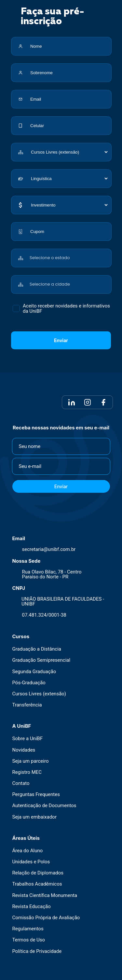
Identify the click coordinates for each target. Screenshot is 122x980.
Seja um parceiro (31, 761)
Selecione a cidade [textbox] (50, 284)
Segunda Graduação (34, 672)
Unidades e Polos (31, 862)
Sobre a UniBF (28, 739)
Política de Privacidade (37, 951)
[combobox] (69, 254)
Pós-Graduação (29, 683)
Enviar (61, 340)
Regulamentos (28, 929)
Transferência (27, 705)
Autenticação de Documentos (44, 806)
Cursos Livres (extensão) (39, 694)
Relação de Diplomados (38, 873)
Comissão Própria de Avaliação (46, 918)
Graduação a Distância (37, 649)
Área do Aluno (28, 851)
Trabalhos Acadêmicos (37, 884)
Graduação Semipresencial (41, 660)
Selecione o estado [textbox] (50, 258)
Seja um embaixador (35, 817)
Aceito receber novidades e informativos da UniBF (66, 308)
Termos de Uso (29, 940)
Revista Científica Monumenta (45, 896)
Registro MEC (27, 772)
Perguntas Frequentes (36, 795)
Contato (21, 783)
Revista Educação (32, 907)
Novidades (24, 750)
